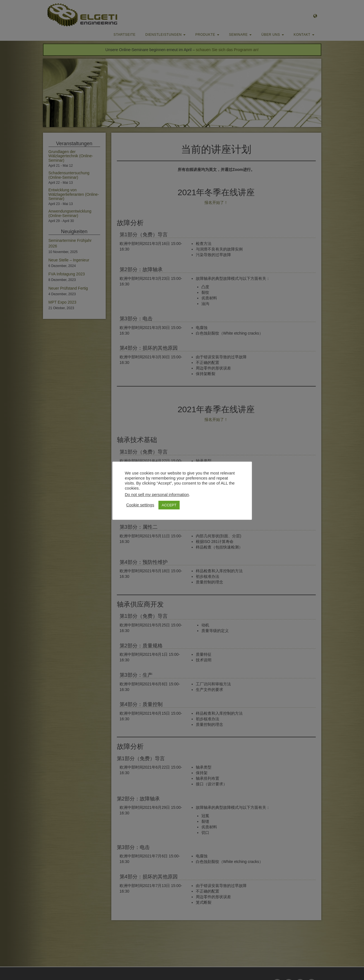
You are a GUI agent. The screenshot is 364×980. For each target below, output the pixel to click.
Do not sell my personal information (157, 495)
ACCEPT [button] (169, 505)
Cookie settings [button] (140, 505)
